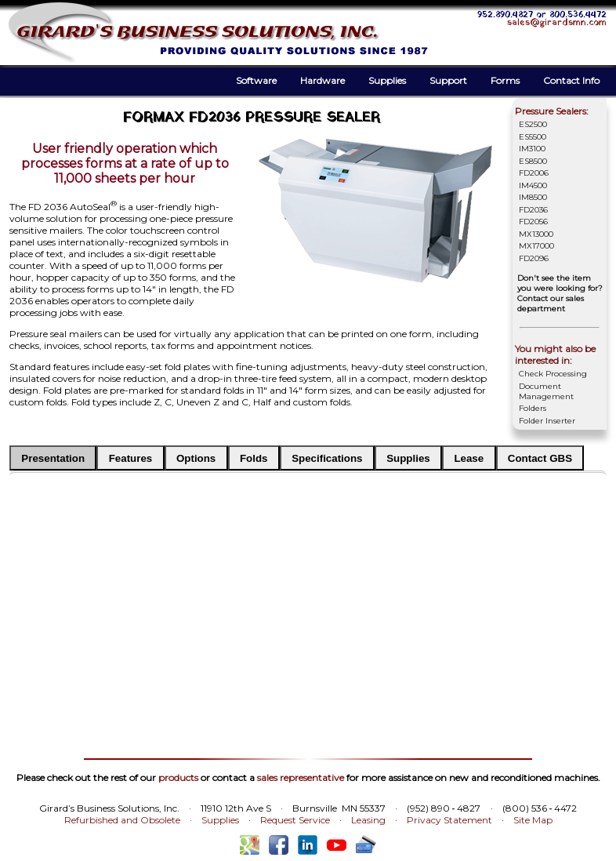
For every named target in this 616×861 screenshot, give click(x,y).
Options (196, 458)
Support (448, 80)
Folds (254, 458)
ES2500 (533, 124)
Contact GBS (540, 458)
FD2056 (533, 222)
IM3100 (532, 149)
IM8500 (533, 197)
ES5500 (533, 137)
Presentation (53, 458)
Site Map (533, 820)
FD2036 (533, 210)
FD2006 (534, 173)
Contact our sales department (551, 303)
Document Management (546, 391)
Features (131, 458)
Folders (533, 408)
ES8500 (533, 161)
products (178, 777)
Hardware (322, 80)
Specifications (327, 458)
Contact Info (571, 80)
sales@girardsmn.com (557, 23)
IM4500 (533, 185)
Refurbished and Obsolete (122, 820)
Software (256, 80)
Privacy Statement (449, 820)
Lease (469, 458)
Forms (505, 80)
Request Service (295, 820)
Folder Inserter (547, 421)
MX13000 (536, 234)
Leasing (368, 820)
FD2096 (534, 258)
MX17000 (536, 246)
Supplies (387, 80)
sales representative (301, 777)
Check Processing (553, 374)
